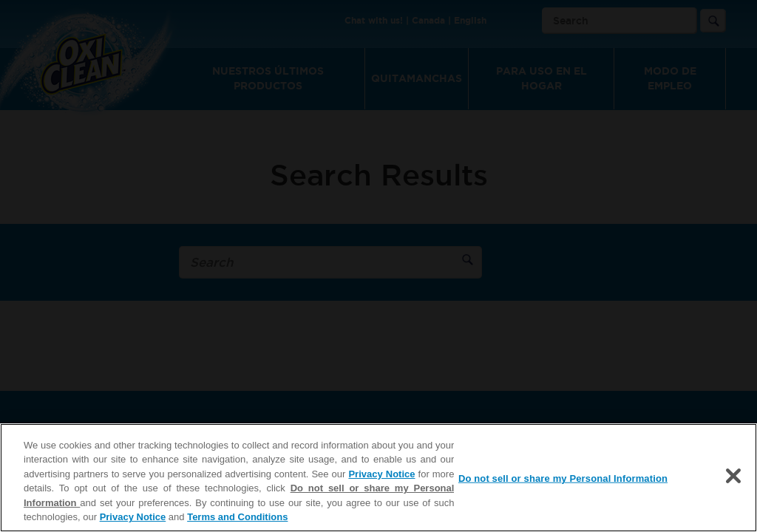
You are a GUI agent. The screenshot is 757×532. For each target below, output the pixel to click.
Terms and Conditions (237, 517)
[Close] (733, 476)
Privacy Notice (381, 474)
